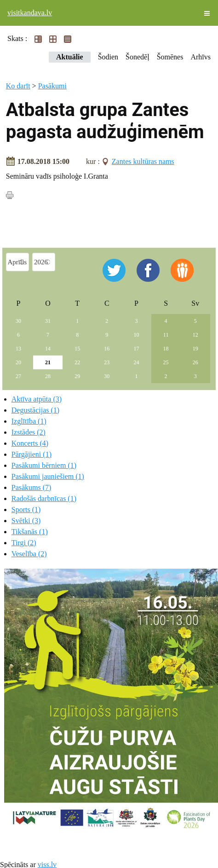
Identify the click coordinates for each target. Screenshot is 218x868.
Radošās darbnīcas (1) (44, 498)
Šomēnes (170, 57)
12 (195, 335)
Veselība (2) (29, 554)
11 (166, 335)
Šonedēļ (138, 57)
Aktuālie (70, 57)
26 (195, 362)
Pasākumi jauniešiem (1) (48, 476)
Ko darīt (18, 86)
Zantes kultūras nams (143, 161)
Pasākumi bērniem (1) (44, 465)
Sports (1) (26, 510)
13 (18, 349)
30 (18, 321)
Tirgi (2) (24, 543)
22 (77, 362)
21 (48, 362)
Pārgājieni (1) (32, 454)
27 (18, 376)
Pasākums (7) (32, 487)
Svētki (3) (26, 521)
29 (77, 376)
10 (136, 335)
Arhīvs (201, 57)
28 (48, 376)
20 (18, 362)
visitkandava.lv (30, 13)
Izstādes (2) (29, 432)
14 (48, 349)
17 (136, 349)
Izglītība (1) (29, 421)
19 (195, 349)
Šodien (108, 57)
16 (107, 349)
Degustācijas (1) (35, 410)
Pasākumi (52, 86)
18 (166, 349)
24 (136, 362)
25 (166, 362)
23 (107, 362)
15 (77, 349)
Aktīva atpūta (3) (37, 399)
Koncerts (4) (30, 443)
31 (48, 321)
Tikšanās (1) (30, 532)
